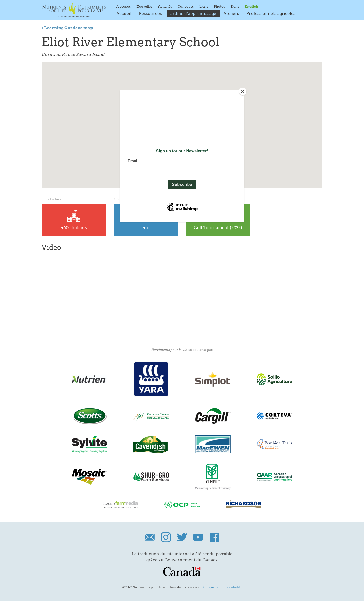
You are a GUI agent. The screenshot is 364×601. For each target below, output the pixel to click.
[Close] (243, 91)
